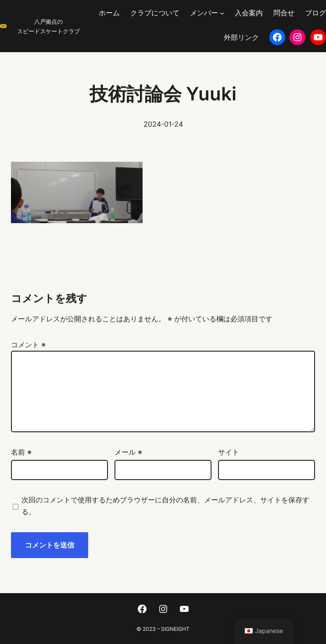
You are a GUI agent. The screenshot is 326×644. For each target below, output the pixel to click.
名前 (21, 452)
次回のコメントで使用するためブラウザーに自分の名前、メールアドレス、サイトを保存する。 (165, 506)
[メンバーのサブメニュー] (222, 13)
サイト (229, 452)
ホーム (109, 13)
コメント (28, 345)
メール (128, 452)
